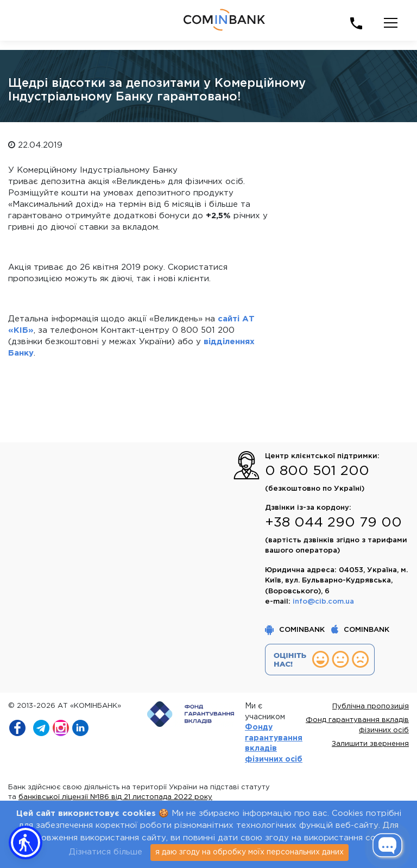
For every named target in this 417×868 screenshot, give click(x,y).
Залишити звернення (370, 744)
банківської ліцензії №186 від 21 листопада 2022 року (115, 797)
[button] (26, 842)
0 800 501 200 (317, 471)
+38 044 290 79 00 (333, 523)
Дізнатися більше (106, 852)
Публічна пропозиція (371, 707)
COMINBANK (296, 630)
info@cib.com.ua (323, 602)
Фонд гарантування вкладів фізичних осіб (357, 726)
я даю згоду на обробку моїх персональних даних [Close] (249, 852)
